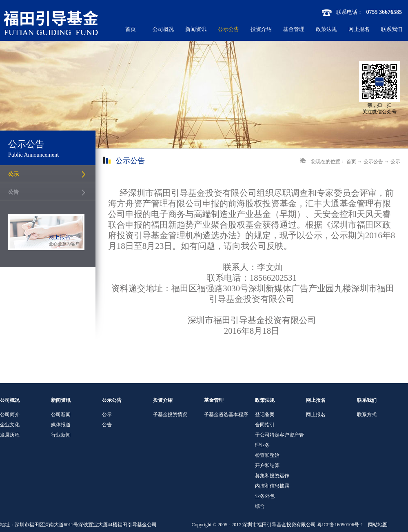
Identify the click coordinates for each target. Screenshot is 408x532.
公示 (395, 162)
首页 (131, 29)
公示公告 (373, 162)
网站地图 (377, 525)
